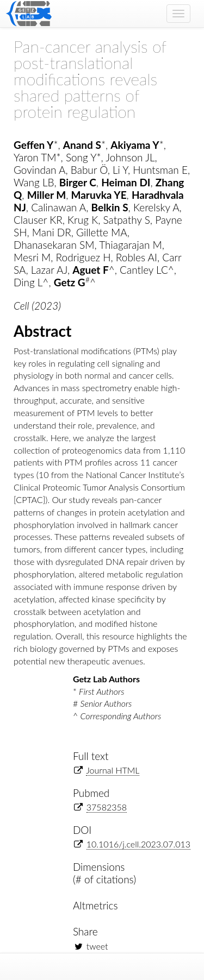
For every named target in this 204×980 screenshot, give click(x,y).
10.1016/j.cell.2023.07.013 (138, 844)
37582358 (107, 807)
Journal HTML (113, 770)
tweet (97, 946)
